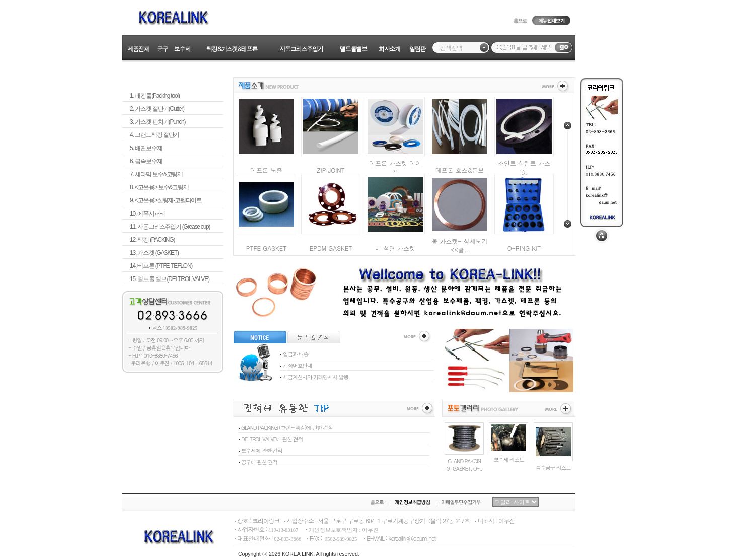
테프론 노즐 (266, 170)
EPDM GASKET (331, 248)
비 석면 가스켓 (395, 248)
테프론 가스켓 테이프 (395, 167)
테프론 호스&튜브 (460, 170)
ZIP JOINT (331, 170)
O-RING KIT (524, 248)
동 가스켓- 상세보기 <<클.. (459, 245)
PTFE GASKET (267, 248)
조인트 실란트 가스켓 (524, 167)
